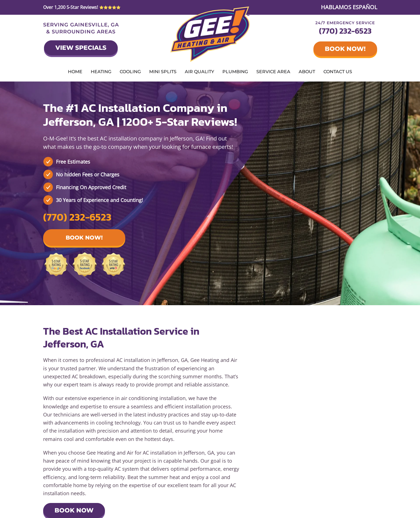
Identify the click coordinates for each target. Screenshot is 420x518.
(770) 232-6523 (345, 31)
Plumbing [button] (235, 72)
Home (75, 72)
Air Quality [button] (199, 72)
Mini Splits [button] (163, 72)
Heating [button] (101, 72)
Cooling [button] (130, 72)
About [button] (307, 72)
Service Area (273, 72)
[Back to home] (210, 34)
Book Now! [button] (84, 238)
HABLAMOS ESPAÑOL (349, 7)
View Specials (81, 48)
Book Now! (345, 49)
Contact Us (338, 72)
